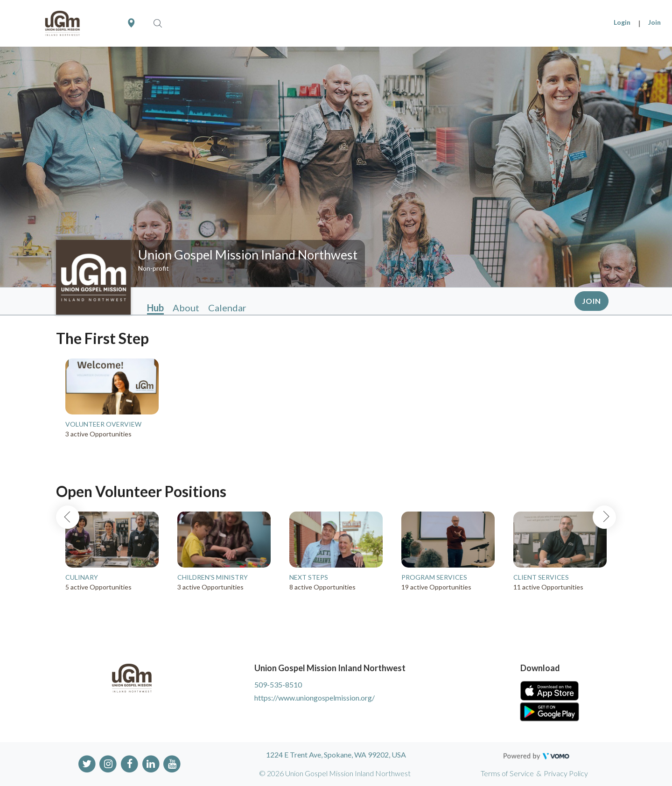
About (186, 308)
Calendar (227, 308)
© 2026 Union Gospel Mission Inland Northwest (335, 773)
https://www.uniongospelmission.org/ (315, 698)
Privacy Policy (566, 773)
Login (622, 22)
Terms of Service (507, 773)
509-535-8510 (278, 684)
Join (654, 22)
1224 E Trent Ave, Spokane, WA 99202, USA (336, 754)
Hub (155, 308)
